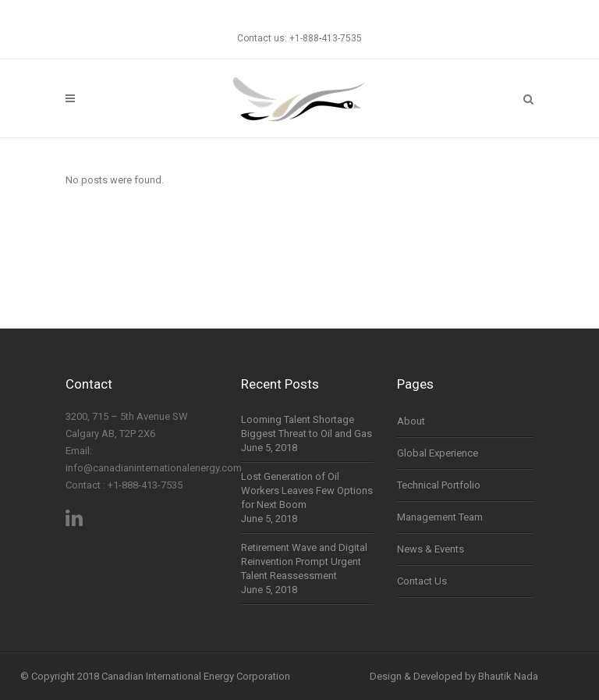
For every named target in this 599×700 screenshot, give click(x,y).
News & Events (431, 549)
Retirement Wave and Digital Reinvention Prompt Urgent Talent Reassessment (304, 561)
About (411, 421)
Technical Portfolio (439, 485)
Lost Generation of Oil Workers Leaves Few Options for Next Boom (307, 490)
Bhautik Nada (508, 676)
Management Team (440, 517)
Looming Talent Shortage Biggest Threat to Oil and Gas (307, 426)
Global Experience (438, 453)
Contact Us (422, 581)
